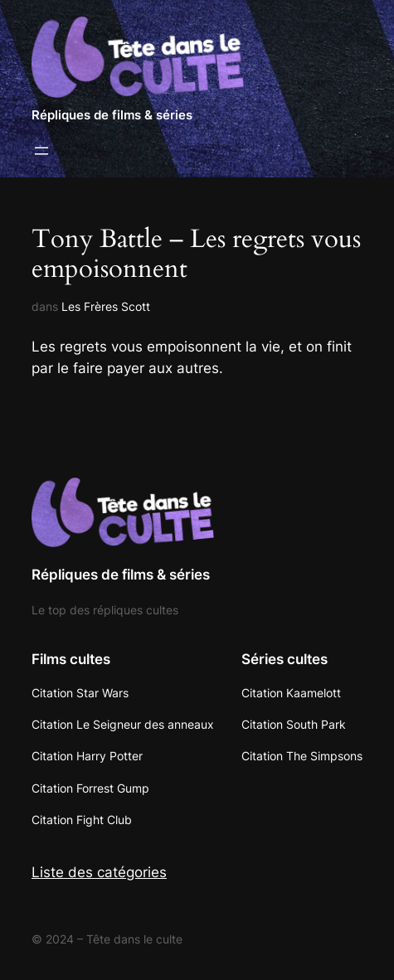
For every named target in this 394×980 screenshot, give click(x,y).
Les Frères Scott (106, 306)
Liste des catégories (99, 872)
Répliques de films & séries (112, 115)
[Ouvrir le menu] (41, 151)
